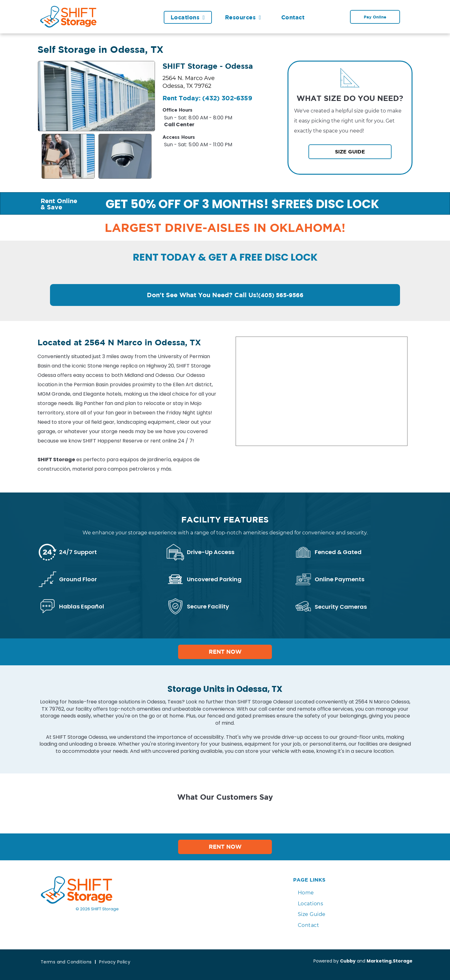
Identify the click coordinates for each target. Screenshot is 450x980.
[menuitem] (191, 17)
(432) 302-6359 (227, 98)
